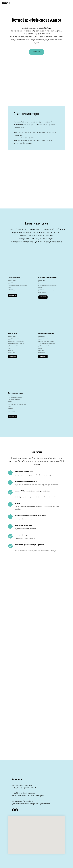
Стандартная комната (14, 277)
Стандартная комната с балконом (47, 277)
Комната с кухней (13, 333)
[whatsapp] (17, 810)
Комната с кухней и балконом (46, 333)
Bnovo (49, 94)
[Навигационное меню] (70, 3)
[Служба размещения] (13, 810)
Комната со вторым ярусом (15, 393)
